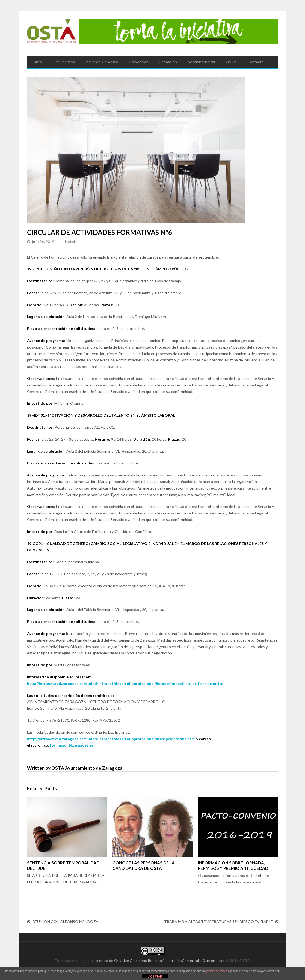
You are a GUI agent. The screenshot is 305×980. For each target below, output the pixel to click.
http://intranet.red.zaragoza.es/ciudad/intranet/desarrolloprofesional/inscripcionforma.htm (111, 739)
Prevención (139, 62)
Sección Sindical (201, 62)
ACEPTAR (155, 976)
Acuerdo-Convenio (102, 62)
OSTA (231, 62)
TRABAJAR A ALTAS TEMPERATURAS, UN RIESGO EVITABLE (218, 922)
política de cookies (218, 971)
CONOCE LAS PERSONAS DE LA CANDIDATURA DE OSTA (144, 865)
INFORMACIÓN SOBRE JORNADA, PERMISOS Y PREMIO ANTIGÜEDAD (233, 865)
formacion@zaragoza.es (72, 745)
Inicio (37, 62)
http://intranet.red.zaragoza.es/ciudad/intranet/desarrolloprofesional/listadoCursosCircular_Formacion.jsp (125, 683)
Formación (168, 62)
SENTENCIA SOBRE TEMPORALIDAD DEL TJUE (63, 865)
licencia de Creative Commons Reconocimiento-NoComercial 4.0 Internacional (162, 960)
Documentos (64, 62)
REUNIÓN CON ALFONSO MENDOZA (66, 922)
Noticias (72, 242)
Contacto (256, 62)
